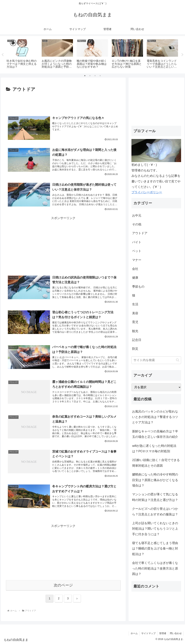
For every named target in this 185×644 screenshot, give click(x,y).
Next (182, 55)
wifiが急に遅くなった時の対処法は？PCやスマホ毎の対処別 (154, 449)
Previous (3, 55)
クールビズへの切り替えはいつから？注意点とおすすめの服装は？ (155, 511)
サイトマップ (148, 633)
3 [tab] (95, 76)
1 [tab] (85, 76)
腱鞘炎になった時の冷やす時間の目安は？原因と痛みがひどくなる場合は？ (155, 480)
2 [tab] (90, 76)
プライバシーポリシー (147, 192)
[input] (156, 360)
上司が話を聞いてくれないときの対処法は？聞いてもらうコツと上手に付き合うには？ (155, 529)
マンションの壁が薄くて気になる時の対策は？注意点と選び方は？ (155, 497)
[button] (178, 360)
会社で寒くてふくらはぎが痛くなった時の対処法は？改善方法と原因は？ (155, 568)
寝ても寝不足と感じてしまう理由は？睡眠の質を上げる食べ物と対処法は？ (155, 549)
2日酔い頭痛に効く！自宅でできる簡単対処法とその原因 (156, 463)
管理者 (163, 633)
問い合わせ (176, 633)
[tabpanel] (22, 54)
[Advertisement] (63, 104)
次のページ (63, 585)
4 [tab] (100, 76)
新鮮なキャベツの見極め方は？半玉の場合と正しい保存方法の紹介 (155, 434)
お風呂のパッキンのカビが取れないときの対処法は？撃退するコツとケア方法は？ (155, 417)
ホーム (134, 633)
